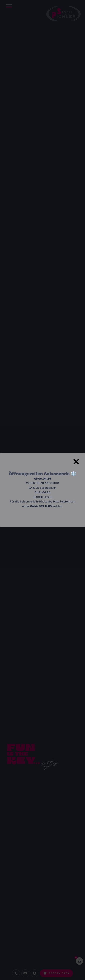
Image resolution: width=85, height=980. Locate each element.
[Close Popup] (78, 460)
